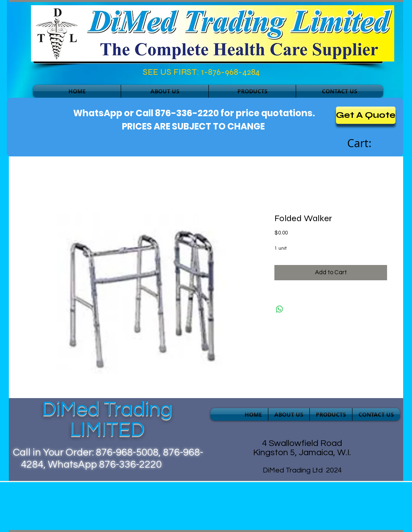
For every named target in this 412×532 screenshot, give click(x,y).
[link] (368, 144)
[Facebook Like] (68, 74)
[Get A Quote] (366, 115)
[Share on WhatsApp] (280, 309)
